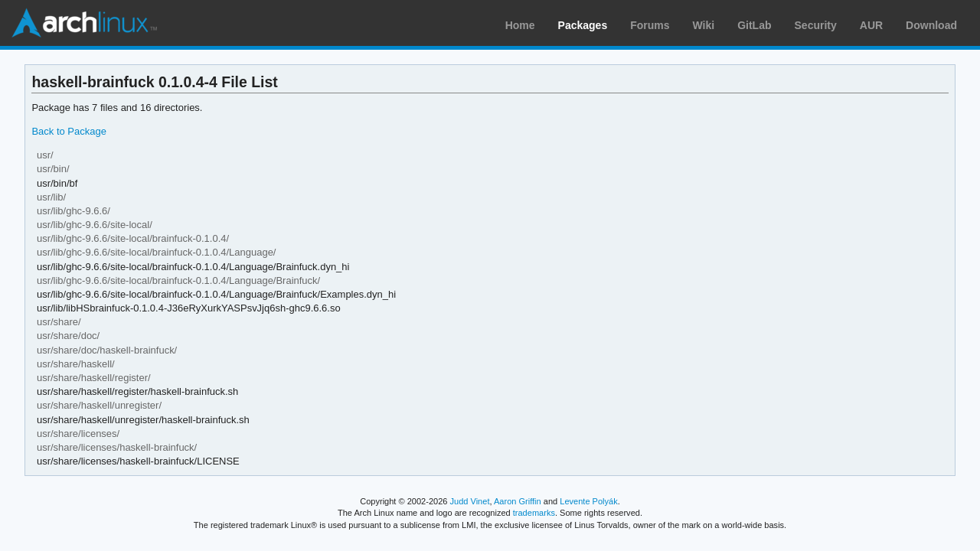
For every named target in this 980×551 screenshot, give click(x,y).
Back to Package (69, 131)
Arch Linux (84, 23)
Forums (650, 25)
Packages (583, 25)
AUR (871, 25)
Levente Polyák (588, 501)
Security (816, 25)
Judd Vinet (470, 501)
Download (931, 25)
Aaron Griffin (518, 501)
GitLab (754, 25)
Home (520, 25)
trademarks (534, 513)
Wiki (704, 25)
